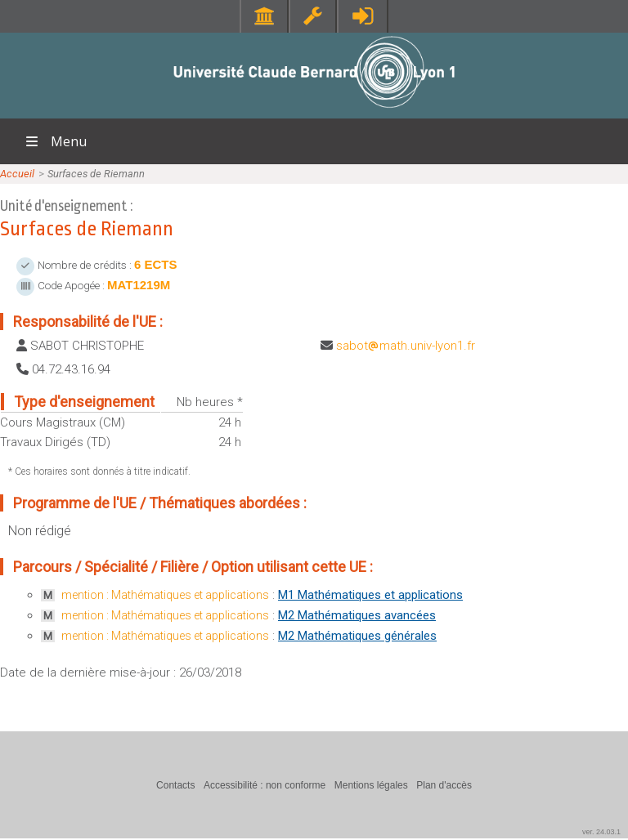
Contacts (175, 785)
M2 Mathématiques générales (357, 636)
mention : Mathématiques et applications (165, 595)
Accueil (17, 174)
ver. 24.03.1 (601, 832)
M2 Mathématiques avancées (357, 615)
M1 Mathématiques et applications (370, 595)
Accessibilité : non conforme (265, 785)
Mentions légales (371, 785)
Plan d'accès (444, 785)
